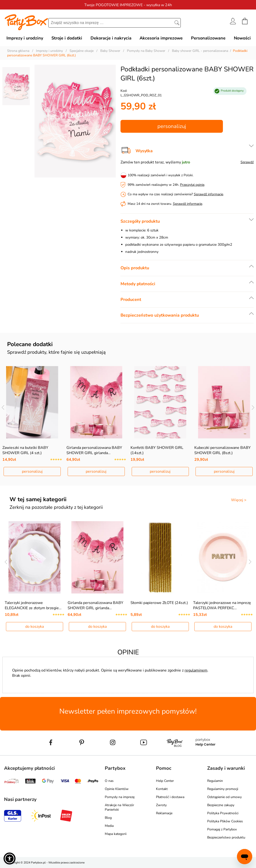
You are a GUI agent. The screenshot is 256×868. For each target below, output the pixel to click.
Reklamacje (164, 813)
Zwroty (161, 805)
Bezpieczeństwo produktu (226, 837)
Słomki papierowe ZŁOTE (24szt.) (159, 603)
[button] (10, 858)
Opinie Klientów (117, 789)
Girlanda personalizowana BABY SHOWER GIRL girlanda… (94, 450)
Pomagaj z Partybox (222, 829)
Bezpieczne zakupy (221, 805)
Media (109, 826)
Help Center (165, 781)
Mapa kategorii (116, 834)
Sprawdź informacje (208, 194)
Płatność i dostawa (170, 797)
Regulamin (215, 781)
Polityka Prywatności (223, 813)
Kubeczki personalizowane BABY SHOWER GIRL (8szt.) (223, 450)
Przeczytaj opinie (192, 185)
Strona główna (18, 51)
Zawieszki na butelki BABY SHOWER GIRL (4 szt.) (25, 450)
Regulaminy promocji (223, 789)
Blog (108, 818)
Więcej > (239, 500)
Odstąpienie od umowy (224, 797)
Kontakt (162, 789)
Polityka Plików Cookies (225, 821)
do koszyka (35, 627)
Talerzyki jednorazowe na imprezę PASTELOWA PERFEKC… (222, 605)
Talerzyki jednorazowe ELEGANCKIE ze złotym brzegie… (33, 605)
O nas (109, 781)
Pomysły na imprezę (120, 797)
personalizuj (172, 126)
